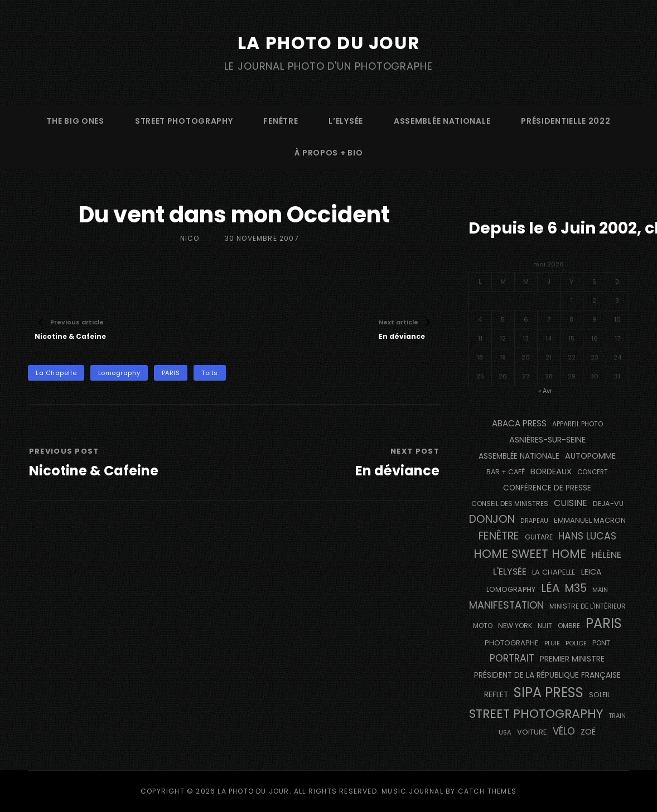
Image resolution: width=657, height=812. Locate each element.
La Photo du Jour (328, 43)
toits (210, 373)
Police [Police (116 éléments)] (576, 643)
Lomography (119, 373)
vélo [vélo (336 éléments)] (564, 731)
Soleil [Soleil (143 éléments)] (600, 695)
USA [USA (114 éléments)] (505, 732)
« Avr (545, 390)
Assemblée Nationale (442, 120)
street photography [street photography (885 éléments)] (536, 713)
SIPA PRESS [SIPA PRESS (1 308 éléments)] (549, 692)
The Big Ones (75, 120)
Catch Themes (487, 791)
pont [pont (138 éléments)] (601, 643)
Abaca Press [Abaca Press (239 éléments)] (519, 423)
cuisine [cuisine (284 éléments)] (571, 503)
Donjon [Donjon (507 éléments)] (492, 519)
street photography (184, 120)
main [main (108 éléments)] (600, 589)
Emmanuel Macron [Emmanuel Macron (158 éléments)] (590, 520)
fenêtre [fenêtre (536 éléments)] (499, 536)
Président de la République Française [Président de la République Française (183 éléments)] (547, 675)
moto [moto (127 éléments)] (483, 626)
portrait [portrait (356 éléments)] (512, 658)
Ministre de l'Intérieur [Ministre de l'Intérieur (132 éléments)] (588, 606)
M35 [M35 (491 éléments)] (576, 588)
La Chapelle (56, 373)
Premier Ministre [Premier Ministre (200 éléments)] (572, 659)
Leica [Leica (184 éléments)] (591, 572)
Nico (190, 238)
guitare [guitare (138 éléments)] (539, 537)
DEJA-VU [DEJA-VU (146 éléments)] (608, 504)
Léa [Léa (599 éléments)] (550, 587)
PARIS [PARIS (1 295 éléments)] (604, 623)
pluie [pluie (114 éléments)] (552, 643)
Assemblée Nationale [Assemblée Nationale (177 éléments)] (519, 456)
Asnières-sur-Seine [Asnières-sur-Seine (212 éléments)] (547, 439)
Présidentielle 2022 (566, 120)
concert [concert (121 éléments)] (593, 472)
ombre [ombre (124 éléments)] (569, 626)
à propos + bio (329, 152)
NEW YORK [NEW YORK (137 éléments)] (515, 626)
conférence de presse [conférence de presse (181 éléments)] (547, 487)
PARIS (171, 373)
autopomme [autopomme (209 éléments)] (590, 455)
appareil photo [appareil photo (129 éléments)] (578, 424)
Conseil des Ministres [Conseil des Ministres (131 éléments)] (510, 504)
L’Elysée (346, 120)
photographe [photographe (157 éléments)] (512, 643)
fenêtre (281, 120)
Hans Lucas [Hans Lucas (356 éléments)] (587, 536)
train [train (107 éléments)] (617, 715)
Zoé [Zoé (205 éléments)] (588, 731)
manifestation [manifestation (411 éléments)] (506, 604)
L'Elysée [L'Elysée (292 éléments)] (510, 572)
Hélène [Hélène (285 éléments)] (607, 555)
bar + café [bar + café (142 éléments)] (506, 472)
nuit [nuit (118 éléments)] (545, 626)
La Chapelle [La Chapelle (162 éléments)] (554, 572)
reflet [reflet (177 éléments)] (496, 695)
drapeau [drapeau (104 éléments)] (534, 520)
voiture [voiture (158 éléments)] (532, 731)
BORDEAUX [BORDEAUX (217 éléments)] (551, 471)
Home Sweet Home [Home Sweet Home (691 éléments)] (530, 554)
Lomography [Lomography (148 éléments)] (511, 589)
